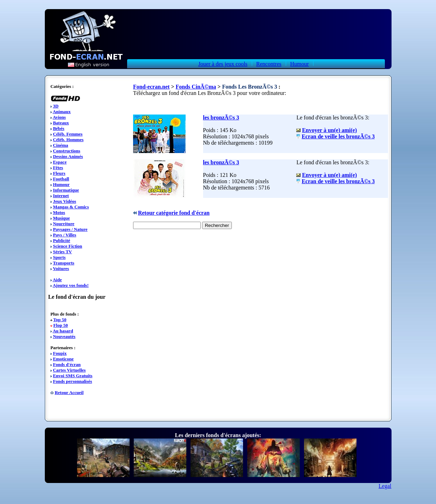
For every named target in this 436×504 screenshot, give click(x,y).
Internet (61, 196)
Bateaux (61, 123)
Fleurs (59, 173)
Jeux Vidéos (64, 201)
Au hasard (63, 331)
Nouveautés (64, 336)
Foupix (60, 353)
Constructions (67, 151)
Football (61, 179)
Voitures (61, 268)
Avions (59, 117)
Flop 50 (61, 325)
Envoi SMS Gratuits (73, 376)
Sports (59, 257)
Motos (59, 212)
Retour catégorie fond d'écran (174, 213)
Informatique (66, 190)
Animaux (61, 112)
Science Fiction (67, 246)
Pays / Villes (64, 235)
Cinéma (60, 145)
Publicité (61, 240)
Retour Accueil (69, 392)
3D (56, 106)
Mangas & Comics (71, 207)
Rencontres (269, 64)
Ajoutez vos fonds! (71, 285)
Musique (61, 218)
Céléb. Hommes (68, 140)
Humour (300, 64)
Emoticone (63, 359)
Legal (385, 486)
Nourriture (64, 224)
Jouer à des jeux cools (223, 64)
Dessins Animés (68, 156)
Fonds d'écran (67, 364)
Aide (57, 280)
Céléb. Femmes (68, 134)
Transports (64, 263)
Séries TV (62, 252)
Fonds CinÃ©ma (196, 87)
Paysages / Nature (70, 229)
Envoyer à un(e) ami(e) (329, 130)
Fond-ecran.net (151, 87)
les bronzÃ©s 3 (221, 118)
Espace (60, 162)
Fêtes (58, 168)
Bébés (59, 128)
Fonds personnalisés (72, 381)
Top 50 (60, 320)
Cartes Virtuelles (69, 370)
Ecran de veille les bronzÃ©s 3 (338, 136)
